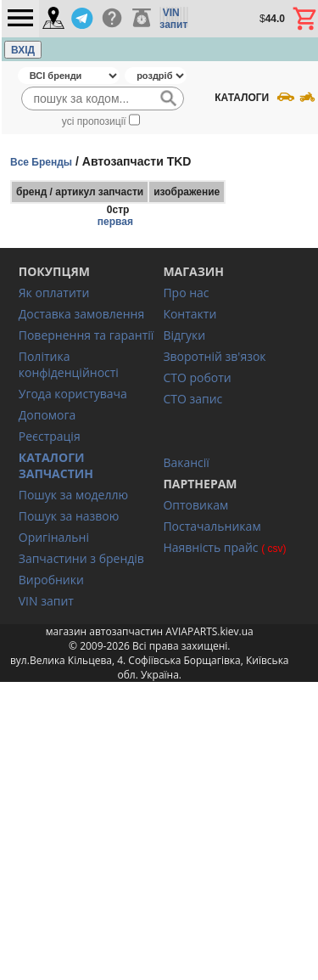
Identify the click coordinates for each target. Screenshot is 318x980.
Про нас (186, 293)
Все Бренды (41, 162)
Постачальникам (212, 526)
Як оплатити (54, 293)
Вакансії (186, 462)
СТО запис (192, 399)
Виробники (51, 580)
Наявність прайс (210, 547)
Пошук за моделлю (73, 495)
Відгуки (184, 335)
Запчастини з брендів (81, 558)
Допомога (47, 415)
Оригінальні (54, 537)
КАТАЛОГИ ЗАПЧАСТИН (56, 465)
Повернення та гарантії (86, 335)
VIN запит (46, 601)
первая (115, 222)
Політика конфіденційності (69, 364)
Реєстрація (50, 436)
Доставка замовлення (81, 314)
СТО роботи (197, 377)
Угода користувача (73, 394)
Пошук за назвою (69, 516)
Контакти (190, 314)
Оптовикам (195, 505)
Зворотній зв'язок (214, 356)
